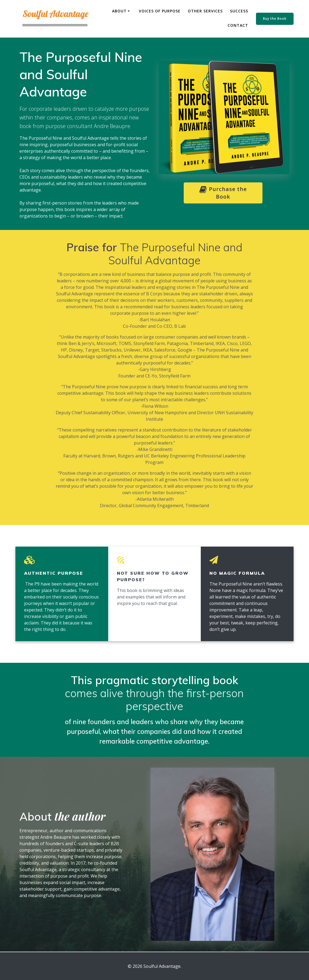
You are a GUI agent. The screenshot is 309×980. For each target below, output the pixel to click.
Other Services (205, 11)
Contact (238, 25)
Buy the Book (275, 19)
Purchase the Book (224, 193)
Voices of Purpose (160, 11)
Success (239, 11)
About (119, 11)
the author (80, 816)
